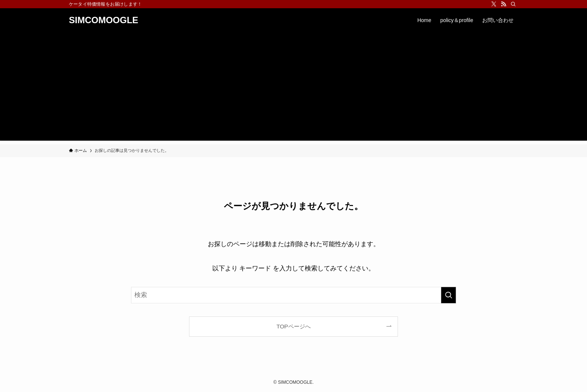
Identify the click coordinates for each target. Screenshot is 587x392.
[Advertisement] (293, 88)
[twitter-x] (494, 4)
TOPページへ (293, 326)
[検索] (513, 4)
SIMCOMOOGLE (104, 20)
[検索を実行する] (448, 295)
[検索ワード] (293, 295)
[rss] (504, 4)
